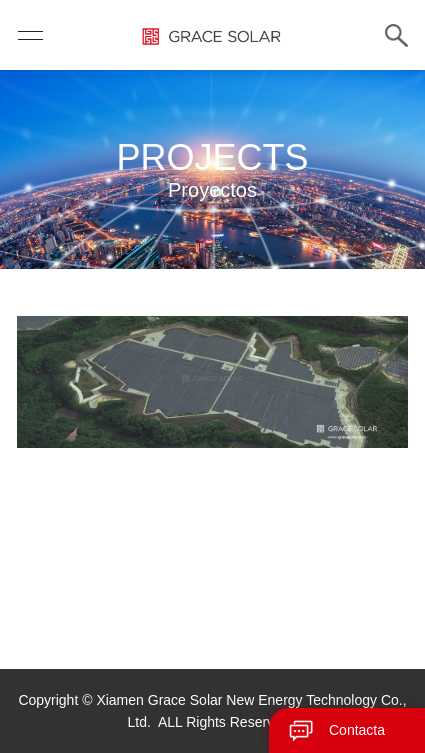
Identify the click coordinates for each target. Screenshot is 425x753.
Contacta (357, 730)
